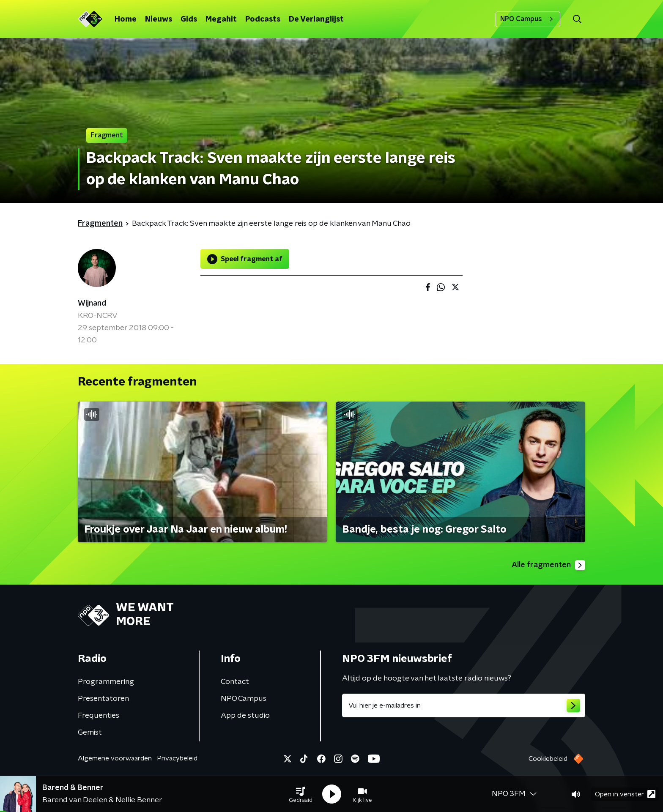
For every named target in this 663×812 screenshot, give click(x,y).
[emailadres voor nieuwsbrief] (464, 705)
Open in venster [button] (625, 794)
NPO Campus (528, 19)
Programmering (106, 682)
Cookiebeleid (548, 759)
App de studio (245, 716)
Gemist (90, 733)
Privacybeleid (177, 758)
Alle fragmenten (548, 565)
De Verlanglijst (316, 19)
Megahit (221, 19)
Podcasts (263, 19)
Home (126, 19)
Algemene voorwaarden (115, 758)
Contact (235, 682)
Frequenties (99, 716)
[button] (301, 794)
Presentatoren (103, 699)
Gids (189, 19)
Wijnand (92, 303)
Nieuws (159, 19)
